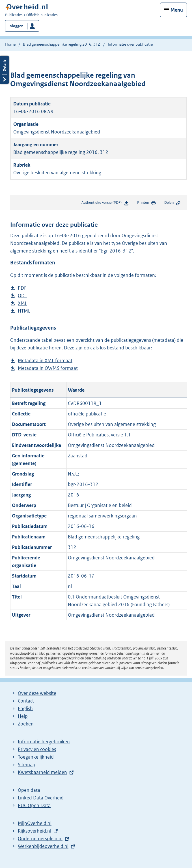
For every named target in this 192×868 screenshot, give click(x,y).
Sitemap (27, 765)
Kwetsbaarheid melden (42, 772)
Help (23, 716)
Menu (177, 10)
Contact (26, 701)
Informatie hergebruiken (44, 742)
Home (10, 44)
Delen (172, 203)
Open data (29, 790)
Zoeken (26, 724)
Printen (147, 203)
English (25, 708)
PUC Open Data (34, 805)
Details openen (5, 70)
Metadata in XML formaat (45, 361)
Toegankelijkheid (36, 757)
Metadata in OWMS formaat (48, 368)
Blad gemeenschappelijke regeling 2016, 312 (62, 44)
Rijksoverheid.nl (34, 831)
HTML (24, 311)
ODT (22, 296)
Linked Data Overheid (41, 798)
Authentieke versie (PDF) (105, 204)
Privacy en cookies (37, 749)
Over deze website (37, 693)
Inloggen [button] (16, 26)
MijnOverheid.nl (35, 823)
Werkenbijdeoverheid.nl (43, 846)
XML (22, 303)
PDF (22, 288)
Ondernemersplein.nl (40, 839)
